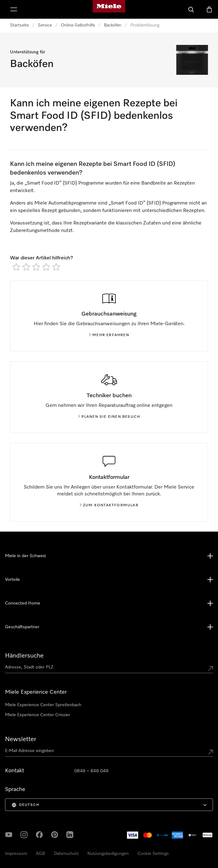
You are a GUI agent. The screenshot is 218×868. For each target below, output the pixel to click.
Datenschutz (66, 854)
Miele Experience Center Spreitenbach (43, 705)
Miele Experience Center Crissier (38, 715)
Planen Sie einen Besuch (109, 417)
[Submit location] (211, 668)
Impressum (16, 854)
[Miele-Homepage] (109, 9)
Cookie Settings (153, 854)
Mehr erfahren (109, 335)
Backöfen (113, 25)
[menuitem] (109, 805)
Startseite (19, 25)
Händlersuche (24, 656)
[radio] (16, 267)
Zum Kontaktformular (109, 505)
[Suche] (191, 9)
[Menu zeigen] (14, 9)
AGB (41, 854)
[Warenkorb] (209, 9)
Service (45, 25)
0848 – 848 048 (91, 771)
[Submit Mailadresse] (211, 752)
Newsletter (21, 739)
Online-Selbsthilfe (78, 25)
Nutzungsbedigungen (108, 854)
